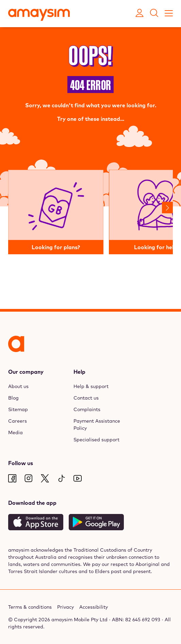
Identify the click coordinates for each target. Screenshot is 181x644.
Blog (13, 398)
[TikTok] (61, 478)
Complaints (87, 409)
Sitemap (18, 409)
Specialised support (96, 440)
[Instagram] (29, 478)
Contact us (86, 398)
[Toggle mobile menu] (169, 14)
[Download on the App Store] (36, 522)
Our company (26, 372)
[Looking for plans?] (56, 212)
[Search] (154, 14)
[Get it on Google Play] (96, 522)
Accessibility (94, 607)
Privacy (65, 607)
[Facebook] (12, 478)
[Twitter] (45, 478)
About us (18, 386)
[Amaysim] (39, 16)
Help (79, 372)
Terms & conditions (30, 607)
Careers (18, 421)
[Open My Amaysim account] (139, 14)
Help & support (91, 386)
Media (15, 433)
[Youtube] (78, 478)
